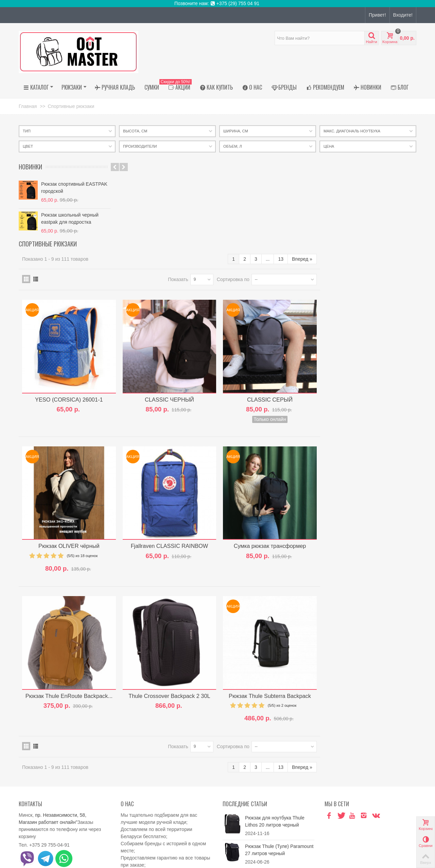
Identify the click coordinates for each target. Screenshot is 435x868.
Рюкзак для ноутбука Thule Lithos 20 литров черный (275, 736)
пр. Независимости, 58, (61, 730)
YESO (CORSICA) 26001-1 (170, 318)
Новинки (368, 87)
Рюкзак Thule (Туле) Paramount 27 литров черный (279, 765)
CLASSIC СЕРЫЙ (367, 318)
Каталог (38, 87)
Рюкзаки (74, 87)
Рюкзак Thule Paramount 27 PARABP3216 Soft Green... (275, 793)
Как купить (216, 87)
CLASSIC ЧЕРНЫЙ (269, 318)
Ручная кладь (115, 87)
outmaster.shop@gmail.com (64, 813)
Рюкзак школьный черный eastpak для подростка (70, 218)
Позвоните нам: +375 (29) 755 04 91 (217, 3)
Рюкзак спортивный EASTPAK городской (74, 188)
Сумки (152, 87)
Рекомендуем (325, 87)
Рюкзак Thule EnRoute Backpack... (170, 611)
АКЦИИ (178, 87)
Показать (274, 200)
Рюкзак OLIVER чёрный (170, 463)
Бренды (284, 87)
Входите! (403, 15)
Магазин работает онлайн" (48, 737)
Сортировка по (329, 200)
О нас (252, 87)
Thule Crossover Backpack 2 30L (268, 611)
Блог (400, 87)
